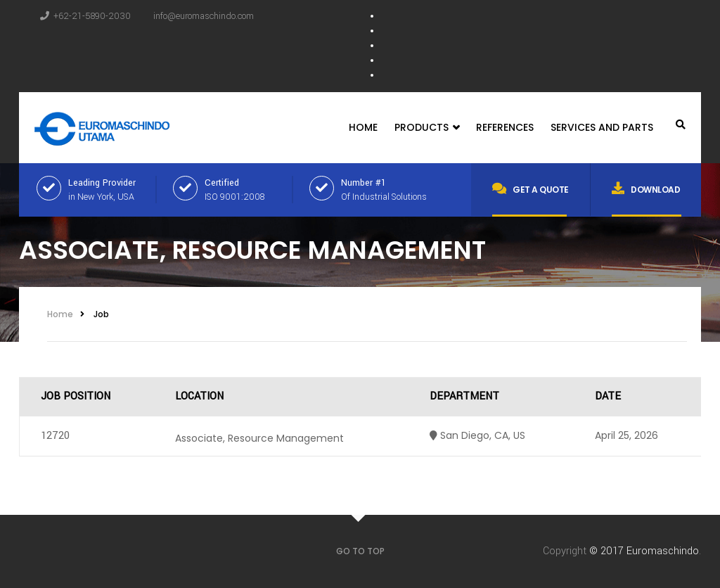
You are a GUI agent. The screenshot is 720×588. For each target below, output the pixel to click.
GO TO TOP (360, 551)
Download (646, 188)
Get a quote (531, 188)
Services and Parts (602, 127)
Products (427, 128)
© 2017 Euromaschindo (644, 551)
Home (363, 127)
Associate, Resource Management (259, 438)
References (505, 127)
